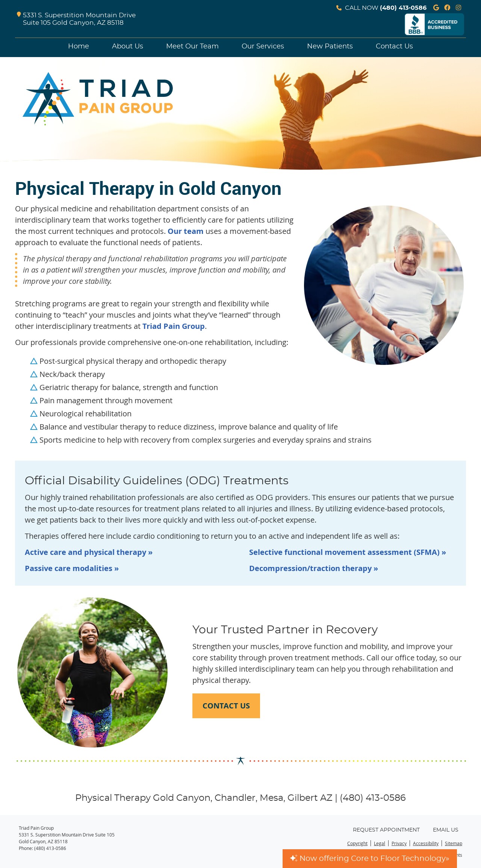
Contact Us (394, 47)
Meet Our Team (192, 47)
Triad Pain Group (174, 326)
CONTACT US (226, 706)
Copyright (357, 843)
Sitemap (454, 843)
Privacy (399, 843)
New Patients (330, 47)
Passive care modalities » (72, 568)
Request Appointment (386, 830)
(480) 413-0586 (403, 8)
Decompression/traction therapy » (314, 568)
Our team (186, 231)
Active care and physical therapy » (89, 552)
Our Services (263, 47)
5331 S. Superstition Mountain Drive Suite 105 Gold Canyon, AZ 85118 (76, 19)
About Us (128, 47)
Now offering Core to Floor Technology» (370, 858)
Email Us (446, 830)
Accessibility (426, 843)
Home (79, 47)
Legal (380, 843)
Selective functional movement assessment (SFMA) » (348, 552)
